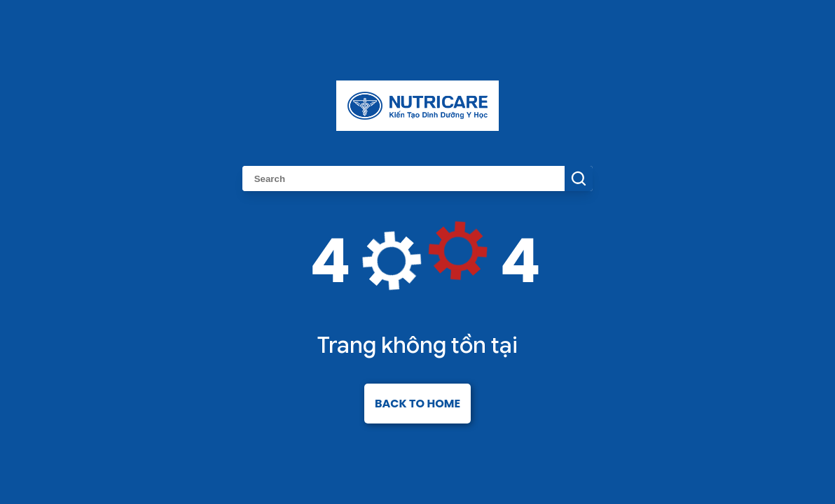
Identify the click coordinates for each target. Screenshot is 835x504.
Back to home (417, 404)
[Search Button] (579, 178)
